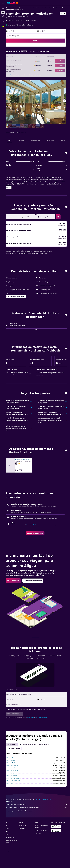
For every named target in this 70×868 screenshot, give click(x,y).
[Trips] (3, 21)
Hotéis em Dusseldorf (18, 785)
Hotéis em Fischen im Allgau (17, 10)
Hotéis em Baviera (50, 8)
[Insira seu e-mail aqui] (40, 719)
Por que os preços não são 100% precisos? (39, 825)
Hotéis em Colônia (17, 782)
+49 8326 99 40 (15, 22)
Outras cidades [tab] (17, 759)
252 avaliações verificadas (30, 25)
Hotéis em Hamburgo (18, 780)
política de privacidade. (47, 732)
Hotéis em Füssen (17, 788)
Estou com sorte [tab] (50, 759)
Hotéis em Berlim (17, 772)
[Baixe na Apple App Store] (58, 845)
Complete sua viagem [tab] (19, 763)
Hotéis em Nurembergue (19, 793)
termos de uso (36, 732)
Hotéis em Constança (18, 790)
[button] (3, 3)
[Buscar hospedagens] (3, 12)
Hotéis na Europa (27, 8)
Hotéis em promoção (15, 8)
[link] (38, 545)
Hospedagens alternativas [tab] (34, 759)
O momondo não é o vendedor (39, 819)
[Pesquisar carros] (3, 16)
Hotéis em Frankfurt (17, 777)
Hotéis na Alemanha (38, 8)
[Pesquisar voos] (3, 8)
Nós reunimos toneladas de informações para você (39, 822)
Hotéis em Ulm (16, 798)
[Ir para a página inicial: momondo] (12, 3)
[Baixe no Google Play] (58, 841)
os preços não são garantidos (49, 814)
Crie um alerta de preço (39, 537)
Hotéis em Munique (17, 775)
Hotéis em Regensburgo (19, 795)
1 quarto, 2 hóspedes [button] (19, 36)
